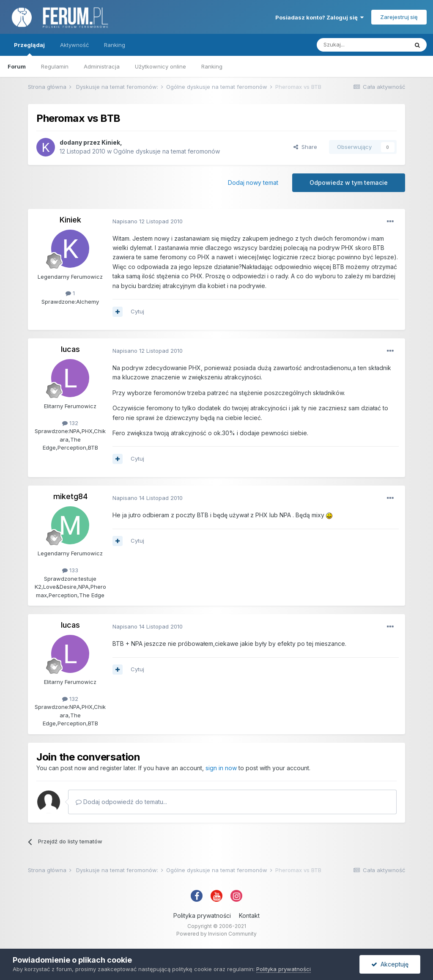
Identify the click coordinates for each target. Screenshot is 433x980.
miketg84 (70, 496)
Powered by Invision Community (216, 934)
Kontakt (249, 915)
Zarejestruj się (399, 17)
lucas (70, 349)
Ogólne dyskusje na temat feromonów (167, 151)
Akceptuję (390, 964)
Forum (17, 66)
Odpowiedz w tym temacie (349, 183)
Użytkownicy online (160, 66)
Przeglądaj (29, 49)
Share (305, 147)
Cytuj (137, 311)
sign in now (221, 768)
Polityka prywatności (202, 915)
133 (70, 570)
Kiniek (111, 142)
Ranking (212, 66)
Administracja (102, 66)
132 (70, 423)
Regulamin (55, 66)
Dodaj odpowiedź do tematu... (121, 802)
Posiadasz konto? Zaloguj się (319, 17)
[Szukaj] (362, 45)
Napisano (148, 221)
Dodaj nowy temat (253, 183)
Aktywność (74, 45)
